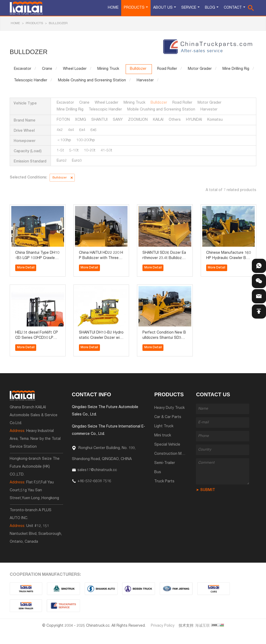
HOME (15, 23)
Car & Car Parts (168, 417)
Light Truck (164, 426)
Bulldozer (58, 23)
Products (134, 8)
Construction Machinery (175, 454)
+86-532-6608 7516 (94, 481)
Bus (158, 472)
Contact (233, 8)
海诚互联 (203, 626)
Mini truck (163, 436)
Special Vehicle (167, 445)
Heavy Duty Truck (169, 408)
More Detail (26, 268)
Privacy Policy (163, 626)
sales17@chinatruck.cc (97, 470)
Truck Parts (164, 482)
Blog (210, 8)
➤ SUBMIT (206, 490)
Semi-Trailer (165, 463)
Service (189, 8)
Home (113, 8)
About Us (163, 8)
